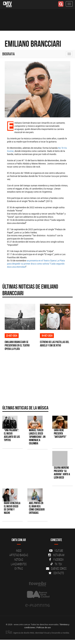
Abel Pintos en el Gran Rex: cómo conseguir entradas (37, 508)
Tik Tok (56, 564)
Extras (19, 568)
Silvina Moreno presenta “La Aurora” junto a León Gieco (62, 473)
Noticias (19, 560)
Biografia (9, 54)
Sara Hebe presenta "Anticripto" (60, 433)
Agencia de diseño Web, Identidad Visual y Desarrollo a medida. (38, 633)
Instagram (56, 555)
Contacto (56, 573)
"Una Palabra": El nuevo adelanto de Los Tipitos (12, 435)
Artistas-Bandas (19, 555)
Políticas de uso (44, 627)
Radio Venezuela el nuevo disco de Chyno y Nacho (12, 508)
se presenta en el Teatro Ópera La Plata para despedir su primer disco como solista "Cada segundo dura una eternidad (36, 264)
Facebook (56, 560)
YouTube (56, 551)
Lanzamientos (19, 564)
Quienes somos (56, 568)
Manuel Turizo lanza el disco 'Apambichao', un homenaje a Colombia (37, 437)
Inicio (19, 551)
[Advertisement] (36, 379)
